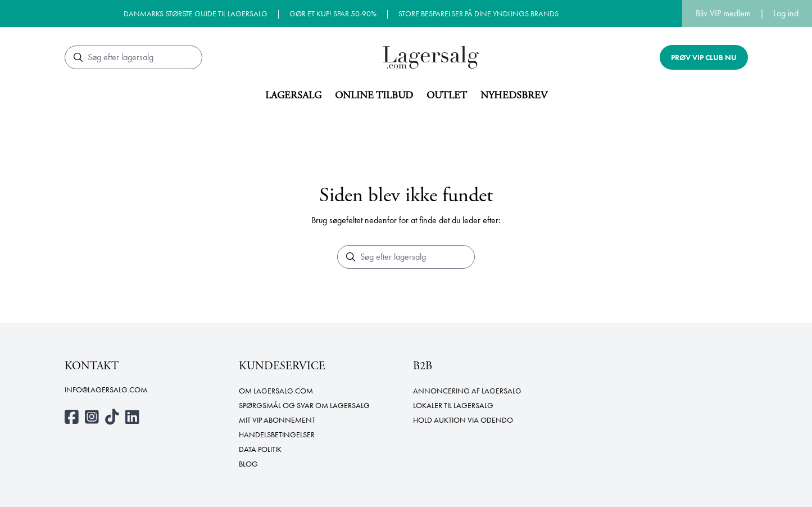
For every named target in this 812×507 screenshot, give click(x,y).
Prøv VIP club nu (704, 57)
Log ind (786, 13)
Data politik (260, 449)
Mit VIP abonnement (277, 420)
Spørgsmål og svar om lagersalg (304, 405)
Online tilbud (374, 95)
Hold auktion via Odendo (463, 420)
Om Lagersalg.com (276, 391)
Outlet (447, 95)
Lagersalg (293, 95)
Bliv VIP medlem (723, 13)
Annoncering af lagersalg (467, 391)
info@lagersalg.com (106, 390)
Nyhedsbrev (514, 95)
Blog (248, 464)
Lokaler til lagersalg (453, 405)
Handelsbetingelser (277, 434)
